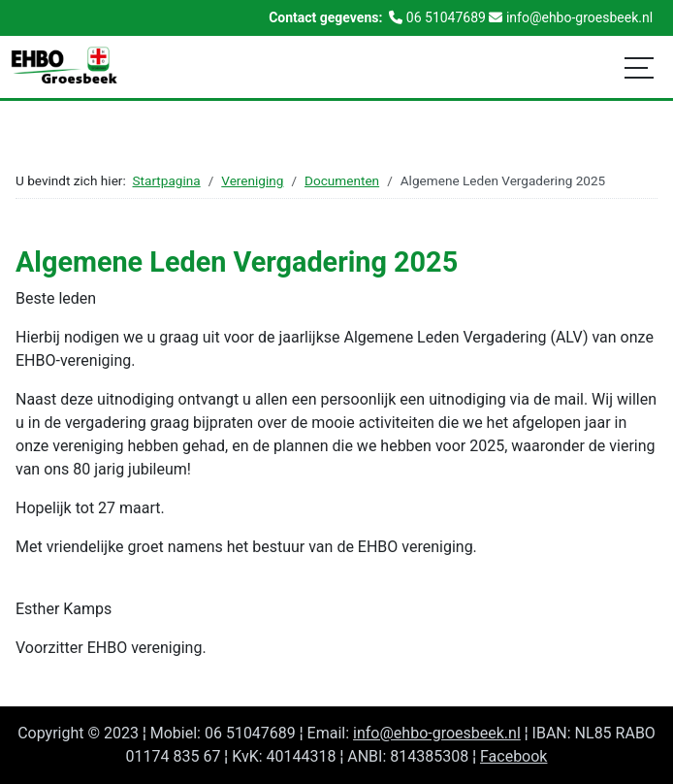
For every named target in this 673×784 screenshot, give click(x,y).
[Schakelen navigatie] (639, 67)
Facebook (513, 756)
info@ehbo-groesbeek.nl (437, 733)
